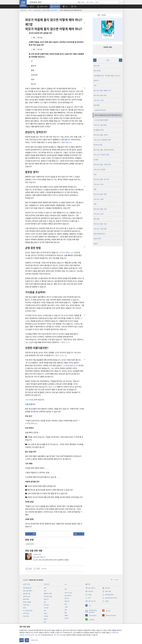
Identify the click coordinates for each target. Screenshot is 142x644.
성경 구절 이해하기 (28, 591)
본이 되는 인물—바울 (100, 194)
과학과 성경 (26, 613)
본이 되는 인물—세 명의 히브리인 (104, 150)
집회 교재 (46, 605)
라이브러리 (23, 10)
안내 (66, 589)
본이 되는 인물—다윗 (100, 209)
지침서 (45, 613)
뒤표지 (96, 244)
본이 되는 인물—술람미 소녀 (102, 90)
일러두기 (96, 80)
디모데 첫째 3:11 (66, 253)
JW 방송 (46, 616)
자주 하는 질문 (68, 593)
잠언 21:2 (52, 387)
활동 (66, 613)
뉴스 (66, 584)
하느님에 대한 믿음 (28, 611)
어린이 (25, 608)
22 (65, 355)
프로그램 (46, 608)
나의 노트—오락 (99, 214)
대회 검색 (89, 591)
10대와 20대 (26, 605)
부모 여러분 (97, 71)
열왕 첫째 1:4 (67, 142)
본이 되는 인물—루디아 (101, 135)
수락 (22, 640)
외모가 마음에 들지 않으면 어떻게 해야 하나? (108, 115)
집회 (66, 604)
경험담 (66, 615)
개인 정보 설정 (58, 635)
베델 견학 (67, 601)
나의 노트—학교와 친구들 (101, 155)
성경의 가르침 (26, 584)
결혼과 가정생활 (27, 602)
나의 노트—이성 (99, 100)
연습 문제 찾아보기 (99, 234)
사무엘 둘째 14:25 (71, 365)
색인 (45, 611)
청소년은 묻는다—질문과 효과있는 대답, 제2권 (45, 10)
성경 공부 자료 (27, 596)
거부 (27, 640)
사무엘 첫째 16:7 (31, 423)
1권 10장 (29, 400)
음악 (45, 622)
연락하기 (67, 598)
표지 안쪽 (97, 66)
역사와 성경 (26, 616)
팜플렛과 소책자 (48, 594)
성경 (45, 588)
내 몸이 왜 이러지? (100, 110)
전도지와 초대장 (48, 596)
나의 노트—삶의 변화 (100, 125)
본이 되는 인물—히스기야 (101, 179)
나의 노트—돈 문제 (99, 169)
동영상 (45, 619)
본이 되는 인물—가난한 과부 (102, 164)
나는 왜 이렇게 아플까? (102, 120)
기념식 (66, 607)
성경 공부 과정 (27, 594)
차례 (108, 60)
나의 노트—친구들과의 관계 (102, 140)
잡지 (45, 602)
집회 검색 (106, 588)
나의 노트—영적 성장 (100, 229)
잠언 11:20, (60, 355)
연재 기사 (46, 599)
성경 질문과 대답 (27, 588)
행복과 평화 (26, 599)
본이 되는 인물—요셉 (100, 95)
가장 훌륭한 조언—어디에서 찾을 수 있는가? (107, 76)
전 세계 (66, 618)
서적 (30, 10)
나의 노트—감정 (99, 199)
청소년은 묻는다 (39, 557)
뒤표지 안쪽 (97, 239)
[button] (42, 7)
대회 (66, 610)
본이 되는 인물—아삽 (100, 224)
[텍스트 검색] (107, 2)
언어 (99, 15)
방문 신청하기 (68, 596)
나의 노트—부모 (99, 184)
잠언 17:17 (66, 342)
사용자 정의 (34, 640)
